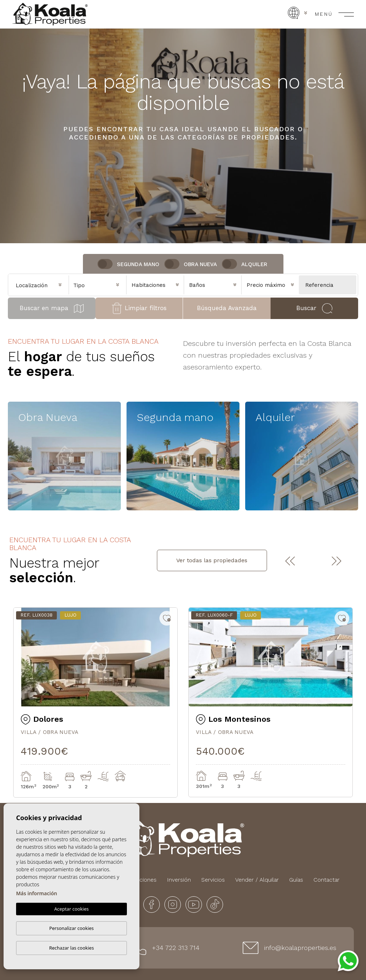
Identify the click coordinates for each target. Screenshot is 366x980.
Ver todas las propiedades (212, 560)
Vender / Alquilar (257, 880)
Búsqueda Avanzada (227, 308)
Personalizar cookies (72, 928)
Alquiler (254, 264)
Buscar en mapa (52, 308)
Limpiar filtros (139, 308)
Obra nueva (200, 264)
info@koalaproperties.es (300, 948)
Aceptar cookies (71, 909)
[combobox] (98, 284)
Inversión (179, 880)
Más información (37, 894)
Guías (296, 880)
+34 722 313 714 (176, 948)
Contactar (327, 880)
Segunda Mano (138, 264)
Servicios (213, 880)
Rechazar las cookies (71, 948)
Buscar (314, 308)
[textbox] (99, 286)
